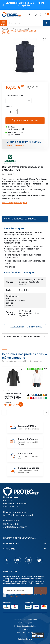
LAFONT (7, 391)
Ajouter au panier (25, 121)
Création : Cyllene (25, 639)
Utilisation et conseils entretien (22, 336)
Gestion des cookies (25, 632)
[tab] (25, 219)
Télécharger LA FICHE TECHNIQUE (25, 327)
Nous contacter (14, 145)
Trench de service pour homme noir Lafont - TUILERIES (12, 396)
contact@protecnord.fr (15, 527)
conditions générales (25, 595)
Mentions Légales (25, 623)
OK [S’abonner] (40, 590)
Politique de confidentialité (25, 626)
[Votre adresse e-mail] (18, 590)
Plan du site (25, 629)
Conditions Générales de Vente (25, 620)
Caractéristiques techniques (20, 219)
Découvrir (21, 404)
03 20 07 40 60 (11, 524)
